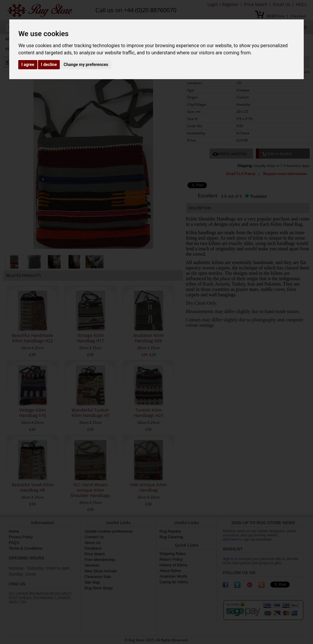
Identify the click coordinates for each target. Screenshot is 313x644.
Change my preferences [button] (86, 65)
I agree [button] (28, 65)
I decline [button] (49, 65)
